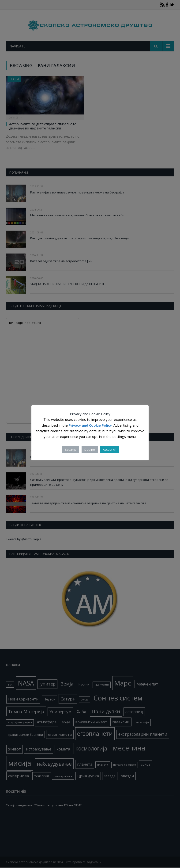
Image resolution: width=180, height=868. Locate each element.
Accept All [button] (110, 450)
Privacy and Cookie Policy (90, 425)
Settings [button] (71, 450)
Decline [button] (90, 450)
